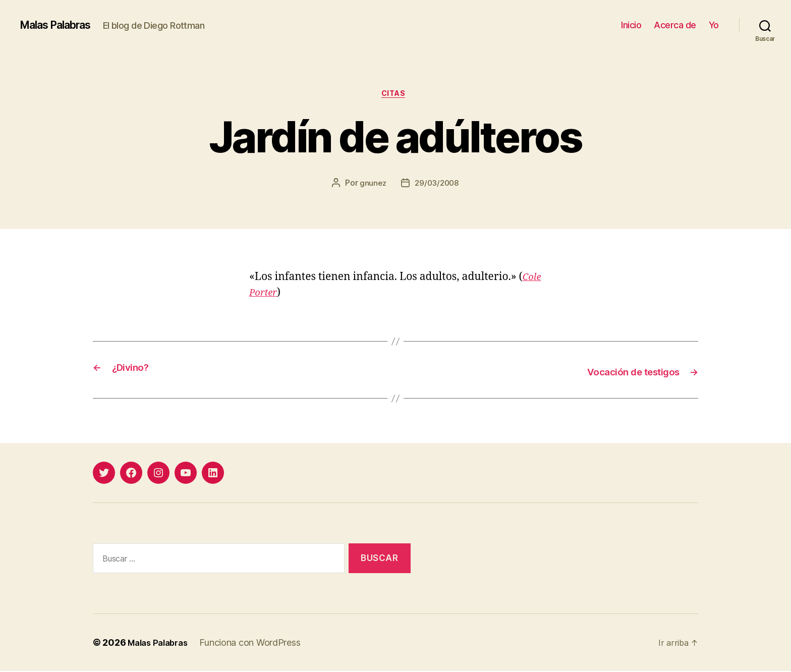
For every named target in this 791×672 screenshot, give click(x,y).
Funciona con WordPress (256, 643)
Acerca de (675, 25)
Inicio (631, 25)
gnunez (372, 185)
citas (396, 95)
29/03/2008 (437, 185)
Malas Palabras (62, 25)
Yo (714, 25)
